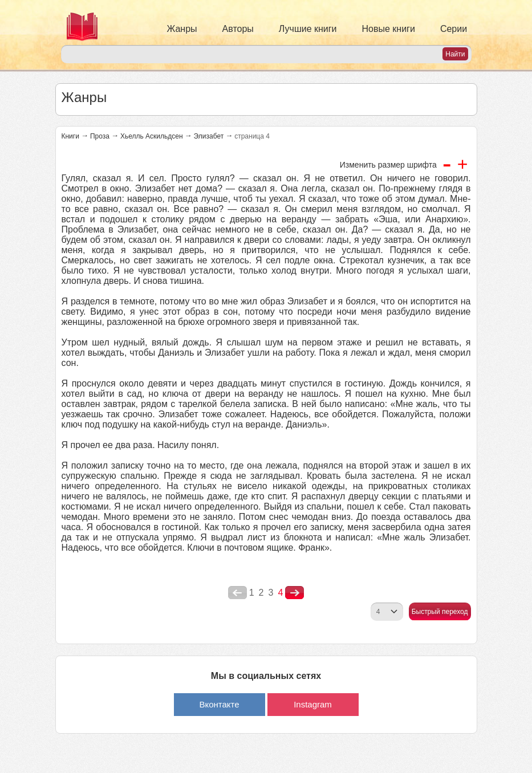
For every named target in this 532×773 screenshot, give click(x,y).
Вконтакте (219, 704)
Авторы (238, 29)
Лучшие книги (308, 29)
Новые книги (389, 29)
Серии (454, 29)
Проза (100, 136)
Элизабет (209, 136)
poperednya (237, 593)
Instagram (313, 704)
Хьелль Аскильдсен (152, 136)
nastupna (295, 593)
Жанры (182, 29)
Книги (70, 136)
